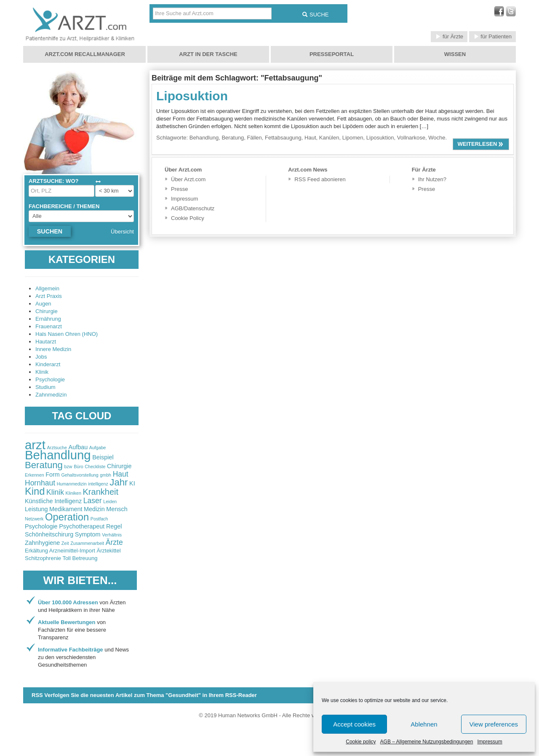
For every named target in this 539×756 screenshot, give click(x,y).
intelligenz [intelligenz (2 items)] (98, 484)
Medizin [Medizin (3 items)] (94, 509)
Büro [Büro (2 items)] (79, 466)
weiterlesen (481, 144)
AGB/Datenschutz (193, 208)
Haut (310, 138)
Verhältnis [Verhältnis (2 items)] (112, 535)
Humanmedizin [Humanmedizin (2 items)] (72, 484)
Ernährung (48, 319)
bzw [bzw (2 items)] (68, 466)
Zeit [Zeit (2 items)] (65, 543)
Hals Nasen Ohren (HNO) (67, 334)
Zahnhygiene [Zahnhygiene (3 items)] (42, 543)
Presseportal (332, 54)
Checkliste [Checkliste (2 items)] (95, 466)
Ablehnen (424, 724)
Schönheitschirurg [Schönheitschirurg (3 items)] (49, 534)
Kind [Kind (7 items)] (35, 491)
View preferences (494, 724)
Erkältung (36, 551)
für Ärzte (449, 36)
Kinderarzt (48, 364)
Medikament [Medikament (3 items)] (66, 509)
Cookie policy (361, 742)
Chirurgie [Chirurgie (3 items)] (119, 466)
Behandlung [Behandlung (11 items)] (58, 455)
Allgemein (47, 288)
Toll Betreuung (80, 558)
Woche (437, 138)
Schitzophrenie (43, 558)
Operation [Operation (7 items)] (67, 517)
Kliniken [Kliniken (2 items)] (73, 493)
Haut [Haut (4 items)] (121, 474)
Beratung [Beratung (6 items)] (44, 465)
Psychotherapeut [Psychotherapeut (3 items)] (82, 526)
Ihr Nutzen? (432, 179)
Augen (43, 304)
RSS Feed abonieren (320, 179)
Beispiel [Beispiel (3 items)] (103, 457)
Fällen (254, 138)
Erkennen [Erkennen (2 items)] (35, 475)
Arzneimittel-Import (72, 551)
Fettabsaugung (283, 138)
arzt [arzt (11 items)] (35, 445)
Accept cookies (354, 724)
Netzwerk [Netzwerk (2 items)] (34, 519)
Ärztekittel (109, 551)
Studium (45, 387)
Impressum (490, 742)
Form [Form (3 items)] (53, 475)
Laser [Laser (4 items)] (93, 501)
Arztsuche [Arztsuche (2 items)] (57, 448)
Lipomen (353, 138)
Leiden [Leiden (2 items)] (110, 501)
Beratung (233, 138)
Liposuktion (192, 96)
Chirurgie (47, 311)
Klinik (42, 372)
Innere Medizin (53, 349)
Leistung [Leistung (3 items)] (36, 509)
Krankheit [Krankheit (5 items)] (101, 492)
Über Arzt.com (188, 179)
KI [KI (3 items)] (132, 483)
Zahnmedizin (51, 395)
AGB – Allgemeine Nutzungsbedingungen (427, 742)
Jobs (41, 357)
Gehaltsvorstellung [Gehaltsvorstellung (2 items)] (80, 475)
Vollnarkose (411, 138)
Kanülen (329, 138)
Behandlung (204, 138)
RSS (144, 695)
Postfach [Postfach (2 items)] (99, 519)
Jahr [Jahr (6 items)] (119, 482)
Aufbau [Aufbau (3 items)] (78, 447)
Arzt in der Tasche (208, 54)
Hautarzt (46, 342)
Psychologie (50, 379)
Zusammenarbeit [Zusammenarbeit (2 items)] (87, 543)
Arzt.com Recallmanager (85, 54)
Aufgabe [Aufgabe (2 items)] (98, 448)
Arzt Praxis (49, 296)
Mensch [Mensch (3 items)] (117, 509)
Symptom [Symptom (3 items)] (88, 534)
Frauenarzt (49, 326)
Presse (179, 189)
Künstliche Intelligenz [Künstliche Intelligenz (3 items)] (53, 501)
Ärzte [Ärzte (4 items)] (114, 542)
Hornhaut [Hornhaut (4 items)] (40, 483)
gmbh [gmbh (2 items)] (105, 475)
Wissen (455, 54)
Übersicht (122, 232)
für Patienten (492, 36)
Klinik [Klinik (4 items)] (55, 492)
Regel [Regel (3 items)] (114, 526)
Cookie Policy (188, 218)
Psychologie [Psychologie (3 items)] (41, 526)
